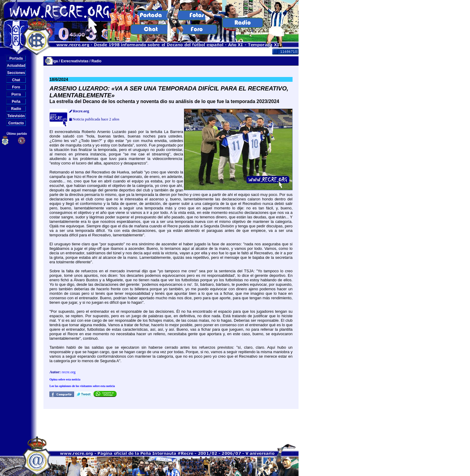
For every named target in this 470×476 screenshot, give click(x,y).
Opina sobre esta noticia (65, 379)
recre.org (69, 372)
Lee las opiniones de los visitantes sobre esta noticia (82, 386)
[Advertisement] (171, 422)
